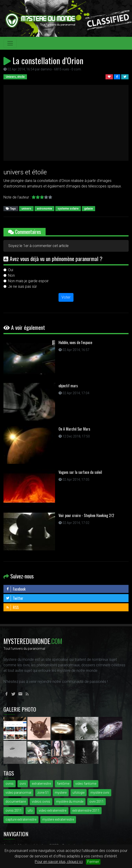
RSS (12, 607)
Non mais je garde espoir (28, 281)
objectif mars (68, 386)
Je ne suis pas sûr (22, 286)
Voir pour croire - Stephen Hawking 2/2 (86, 515)
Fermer (93, 862)
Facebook (16, 589)
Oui (11, 270)
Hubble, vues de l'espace (75, 342)
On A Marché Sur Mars (74, 429)
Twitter (15, 598)
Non (11, 275)
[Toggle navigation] (10, 43)
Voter (66, 297)
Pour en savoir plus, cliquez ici (59, 862)
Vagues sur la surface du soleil (80, 472)
